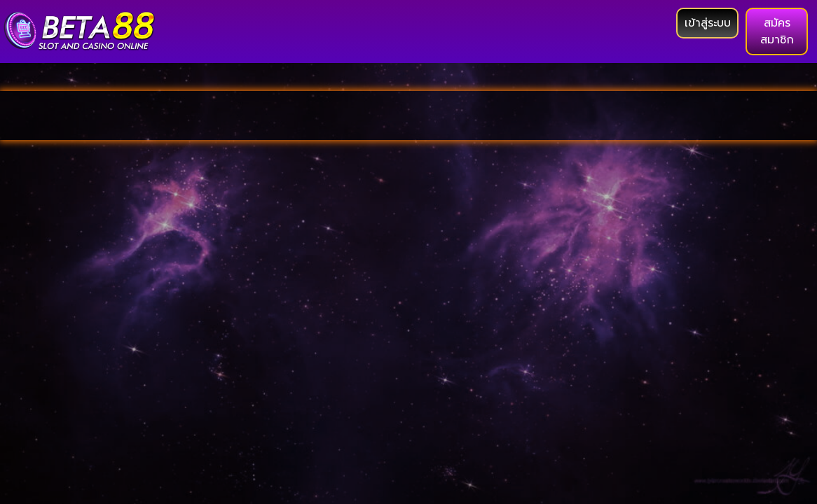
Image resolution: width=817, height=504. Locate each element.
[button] (707, 23)
